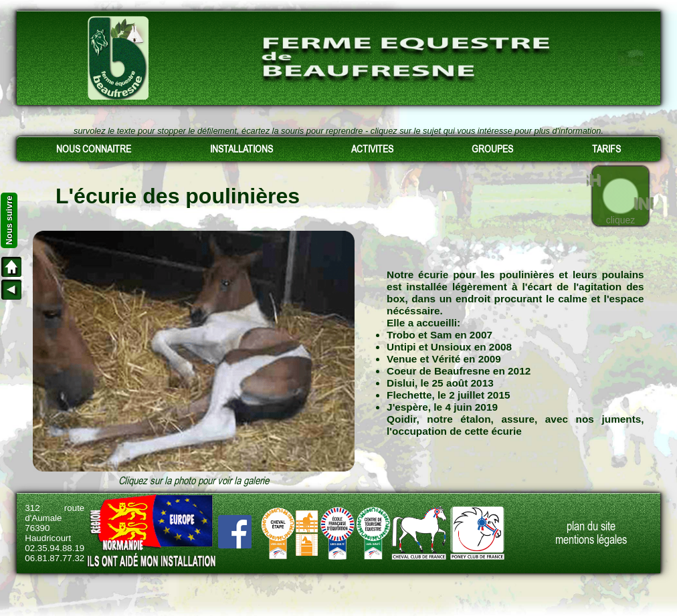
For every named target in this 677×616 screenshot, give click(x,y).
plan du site (591, 526)
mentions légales (591, 540)
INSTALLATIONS (241, 149)
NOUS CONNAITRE (94, 149)
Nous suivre (9, 220)
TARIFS (606, 149)
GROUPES (492, 149)
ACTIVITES (372, 149)
